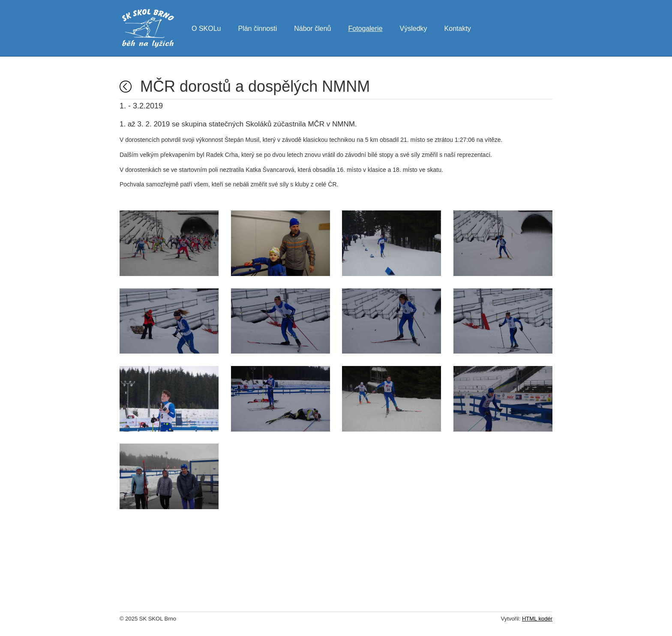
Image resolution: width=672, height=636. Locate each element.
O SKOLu (206, 27)
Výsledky (414, 27)
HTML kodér (537, 619)
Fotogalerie (365, 27)
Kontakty (458, 27)
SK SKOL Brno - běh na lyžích (148, 28)
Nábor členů (312, 27)
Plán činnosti (257, 27)
